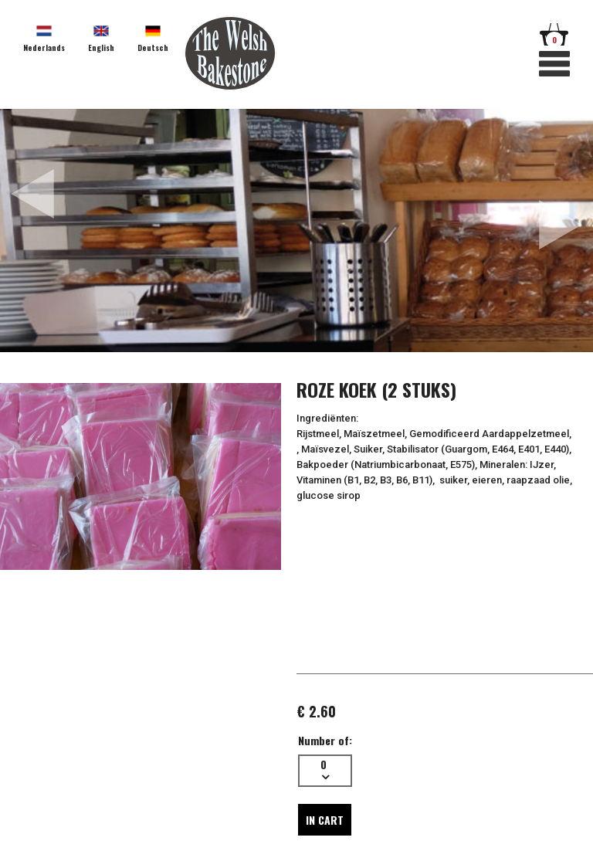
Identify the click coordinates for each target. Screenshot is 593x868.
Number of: (325, 740)
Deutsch (153, 47)
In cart (325, 820)
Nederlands (44, 47)
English (101, 47)
